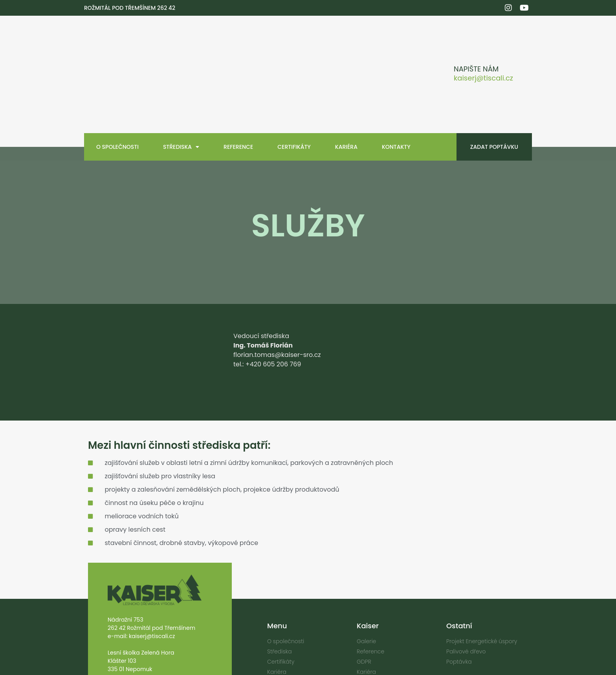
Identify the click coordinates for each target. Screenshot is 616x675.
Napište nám (476, 42)
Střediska (181, 92)
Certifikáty (294, 92)
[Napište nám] (439, 47)
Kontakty (396, 92)
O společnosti (117, 92)
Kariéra (346, 92)
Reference (238, 92)
